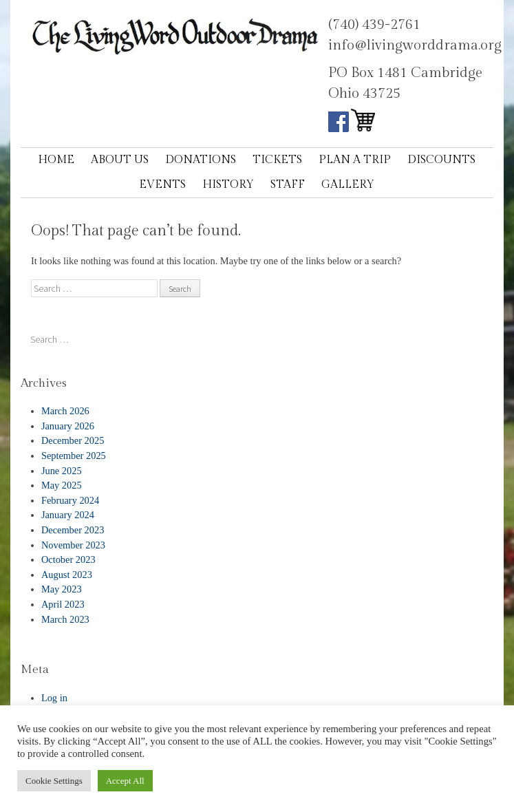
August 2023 (67, 575)
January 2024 (68, 515)
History (228, 185)
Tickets (277, 160)
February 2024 (70, 500)
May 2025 (62, 485)
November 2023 (73, 545)
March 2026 (65, 411)
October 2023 (68, 559)
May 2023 (62, 589)
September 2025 (74, 456)
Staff (288, 185)
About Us (120, 160)
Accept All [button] (125, 781)
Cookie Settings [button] (54, 781)
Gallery (348, 185)
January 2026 (68, 426)
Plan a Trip (355, 160)
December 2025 (73, 440)
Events (162, 185)
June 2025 (62, 471)
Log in (54, 698)
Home (56, 160)
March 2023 (65, 619)
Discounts (441, 160)
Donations (201, 160)
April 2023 (63, 604)
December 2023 (73, 530)
